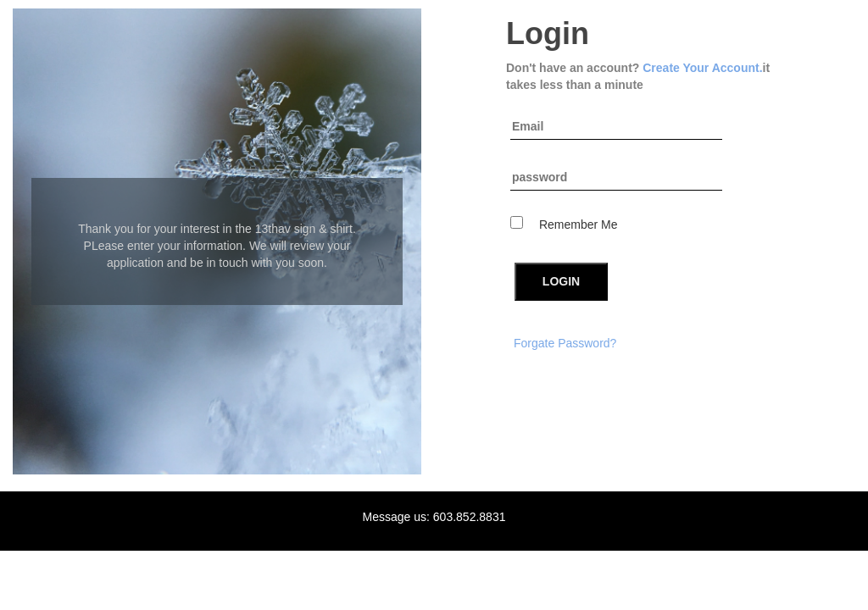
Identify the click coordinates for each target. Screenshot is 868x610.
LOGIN (561, 281)
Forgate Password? (565, 343)
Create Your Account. (702, 68)
